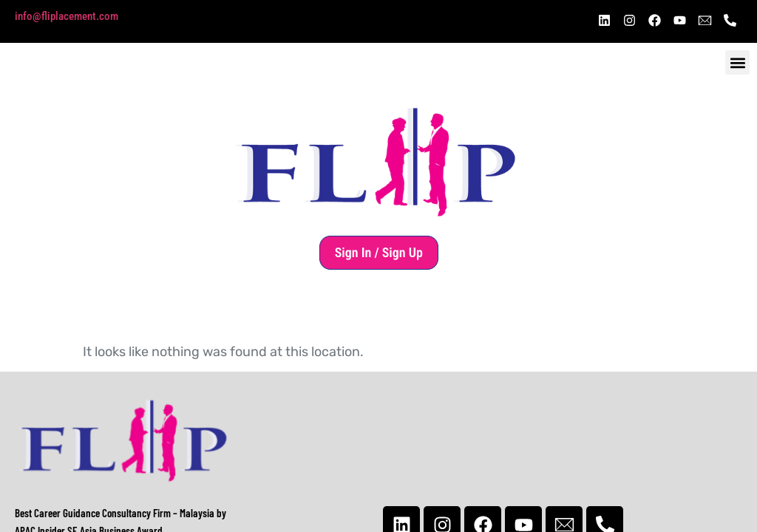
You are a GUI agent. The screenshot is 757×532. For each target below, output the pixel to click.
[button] (737, 62)
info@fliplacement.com (67, 16)
